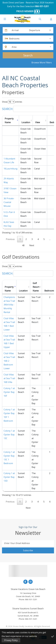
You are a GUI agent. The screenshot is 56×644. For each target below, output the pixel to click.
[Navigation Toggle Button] (5, 19)
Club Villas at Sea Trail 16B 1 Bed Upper (9, 341)
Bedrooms (14, 39)
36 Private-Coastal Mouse (9, 202)
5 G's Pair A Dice (9, 214)
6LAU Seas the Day (9, 224)
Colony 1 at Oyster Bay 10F (9, 392)
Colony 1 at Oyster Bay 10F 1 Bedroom (9, 415)
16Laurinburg (11, 169)
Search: (28, 109)
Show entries (12, 102)
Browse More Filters (42, 63)
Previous (10, 239)
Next (32, 245)
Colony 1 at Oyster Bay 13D (9, 477)
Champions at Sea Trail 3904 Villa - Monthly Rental (9, 305)
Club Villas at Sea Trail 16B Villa (9, 378)
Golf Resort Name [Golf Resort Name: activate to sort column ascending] (36, 287)
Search (28, 55)
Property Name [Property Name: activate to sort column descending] (9, 120)
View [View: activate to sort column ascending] (38, 122)
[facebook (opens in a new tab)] (25, 582)
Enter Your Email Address (17, 543)
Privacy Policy (11, 640)
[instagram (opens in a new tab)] (31, 582)
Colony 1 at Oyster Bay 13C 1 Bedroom (9, 458)
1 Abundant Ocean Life (9, 161)
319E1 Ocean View (10, 190)
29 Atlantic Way (9, 180)
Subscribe (28, 550)
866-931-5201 (42, 6)
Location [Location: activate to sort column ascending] (26, 122)
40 (23, 245)
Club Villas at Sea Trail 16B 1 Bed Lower (9, 324)
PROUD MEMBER (28, 11)
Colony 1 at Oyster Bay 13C (9, 435)
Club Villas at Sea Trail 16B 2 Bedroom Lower (9, 361)
